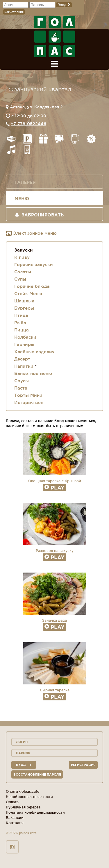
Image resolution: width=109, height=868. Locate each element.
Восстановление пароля (37, 774)
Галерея (25, 182)
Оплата (12, 802)
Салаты (23, 272)
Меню (22, 199)
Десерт (22, 359)
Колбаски (25, 337)
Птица (21, 315)
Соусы (22, 381)
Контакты (15, 823)
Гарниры (24, 344)
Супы (20, 279)
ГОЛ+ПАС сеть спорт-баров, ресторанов (55, 37)
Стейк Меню (28, 294)
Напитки (24, 366)
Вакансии (15, 818)
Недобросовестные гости (29, 797)
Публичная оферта (23, 807)
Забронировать (39, 215)
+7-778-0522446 (28, 124)
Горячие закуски (34, 264)
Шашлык (24, 301)
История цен (29, 402)
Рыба (20, 323)
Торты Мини (28, 395)
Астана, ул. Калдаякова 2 (36, 107)
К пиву (22, 257)
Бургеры (24, 308)
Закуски (24, 250)
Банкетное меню (33, 373)
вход (24, 765)
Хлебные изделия (34, 352)
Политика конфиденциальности (35, 812)
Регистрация (14, 12)
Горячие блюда (32, 286)
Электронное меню (31, 234)
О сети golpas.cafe (23, 791)
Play (54, 487)
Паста (21, 388)
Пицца (22, 330)
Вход (64, 5)
